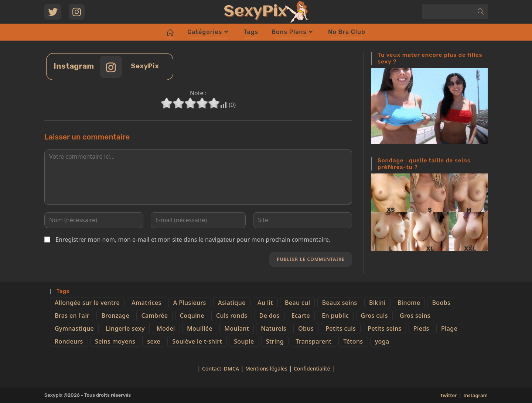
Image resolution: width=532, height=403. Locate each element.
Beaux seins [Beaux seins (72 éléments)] (340, 303)
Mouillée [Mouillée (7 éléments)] (200, 328)
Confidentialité (313, 368)
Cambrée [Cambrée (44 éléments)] (154, 316)
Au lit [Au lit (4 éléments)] (265, 303)
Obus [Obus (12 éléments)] (306, 328)
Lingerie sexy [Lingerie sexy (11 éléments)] (125, 328)
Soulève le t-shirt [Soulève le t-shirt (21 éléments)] (197, 341)
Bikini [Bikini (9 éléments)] (377, 303)
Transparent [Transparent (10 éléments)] (313, 341)
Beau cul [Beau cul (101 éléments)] (297, 303)
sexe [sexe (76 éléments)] (154, 341)
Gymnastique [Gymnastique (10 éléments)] (74, 328)
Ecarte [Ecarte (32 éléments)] (301, 316)
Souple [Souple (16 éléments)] (244, 341)
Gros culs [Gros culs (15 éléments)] (374, 316)
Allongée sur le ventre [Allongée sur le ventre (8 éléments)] (87, 303)
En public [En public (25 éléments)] (335, 316)
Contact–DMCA (221, 368)
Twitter (448, 395)
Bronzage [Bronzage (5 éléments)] (115, 316)
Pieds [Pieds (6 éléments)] (421, 328)
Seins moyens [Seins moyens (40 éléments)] (115, 341)
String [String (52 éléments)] (275, 341)
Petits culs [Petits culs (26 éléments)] (341, 328)
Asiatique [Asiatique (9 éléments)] (232, 303)
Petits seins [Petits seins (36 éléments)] (384, 328)
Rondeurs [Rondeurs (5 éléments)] (69, 341)
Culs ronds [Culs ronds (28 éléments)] (232, 316)
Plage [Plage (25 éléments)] (449, 328)
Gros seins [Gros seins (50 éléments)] (415, 316)
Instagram (475, 395)
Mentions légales (266, 368)
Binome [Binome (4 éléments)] (409, 303)
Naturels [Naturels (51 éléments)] (274, 328)
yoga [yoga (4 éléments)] (382, 341)
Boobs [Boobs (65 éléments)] (441, 303)
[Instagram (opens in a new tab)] (77, 12)
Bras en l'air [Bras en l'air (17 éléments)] (72, 316)
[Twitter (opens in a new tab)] (53, 12)
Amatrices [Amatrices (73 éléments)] (146, 303)
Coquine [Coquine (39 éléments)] (192, 316)
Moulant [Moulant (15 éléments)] (237, 328)
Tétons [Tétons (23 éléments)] (353, 341)
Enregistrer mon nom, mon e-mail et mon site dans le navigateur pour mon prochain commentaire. (193, 240)
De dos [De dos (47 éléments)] (270, 316)
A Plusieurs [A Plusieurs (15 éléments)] (190, 303)
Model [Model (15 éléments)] (166, 328)
